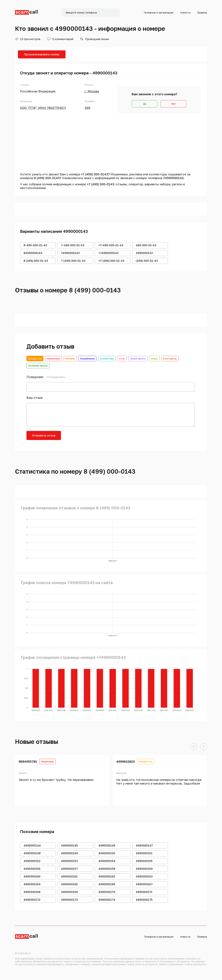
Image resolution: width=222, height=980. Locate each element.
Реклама (70, 359)
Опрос (154, 359)
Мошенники (53, 359)
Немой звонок (138, 359)
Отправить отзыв (44, 435)
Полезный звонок (38, 366)
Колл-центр (170, 359)
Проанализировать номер (42, 54)
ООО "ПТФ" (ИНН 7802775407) (43, 108)
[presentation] (91, 437)
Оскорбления (87, 359)
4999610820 (125, 762)
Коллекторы (107, 359)
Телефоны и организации (158, 13)
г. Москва (92, 91)
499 (87, 108)
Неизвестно (35, 359)
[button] (194, 747)
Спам (122, 359)
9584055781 (28, 762)
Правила (202, 13)
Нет (174, 104)
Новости (185, 13)
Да (145, 104)
